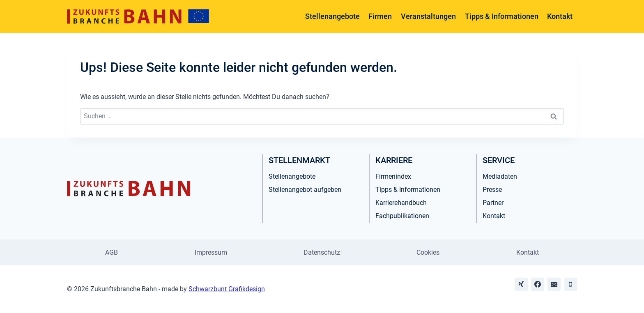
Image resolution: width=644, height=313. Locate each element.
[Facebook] (538, 284)
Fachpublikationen (402, 216)
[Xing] (521, 284)
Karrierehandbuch (401, 203)
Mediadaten (500, 176)
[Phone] (570, 284)
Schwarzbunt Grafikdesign (227, 289)
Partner (493, 203)
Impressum (211, 252)
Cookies (428, 252)
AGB (112, 252)
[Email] (554, 284)
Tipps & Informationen (502, 16)
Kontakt (560, 16)
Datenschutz (322, 252)
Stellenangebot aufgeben (305, 190)
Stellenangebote (332, 16)
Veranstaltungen (428, 16)
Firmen (380, 16)
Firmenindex (393, 176)
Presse (492, 190)
